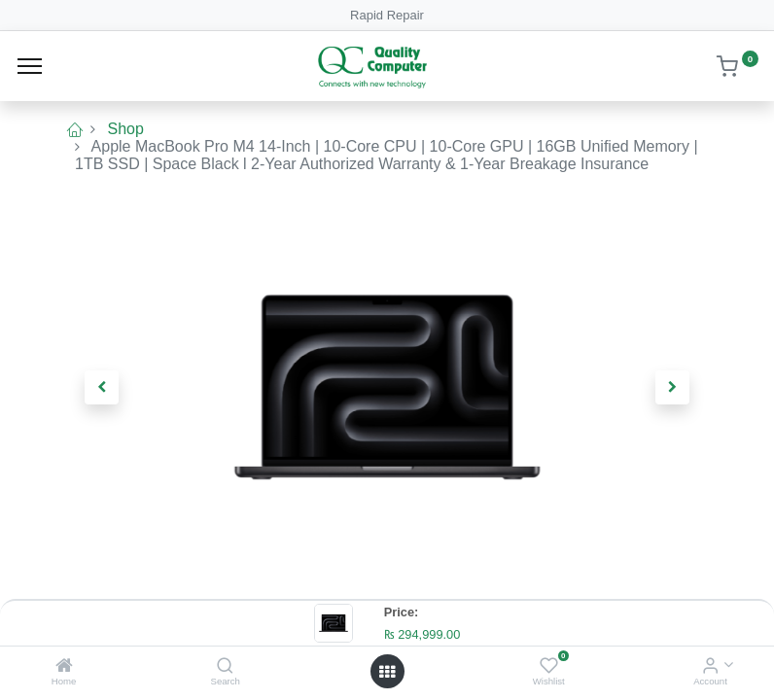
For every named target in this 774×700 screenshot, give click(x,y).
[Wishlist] (549, 666)
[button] (102, 387)
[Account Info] (710, 666)
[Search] (225, 666)
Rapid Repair (387, 15)
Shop (125, 129)
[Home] (64, 666)
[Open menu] (387, 672)
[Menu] (30, 66)
